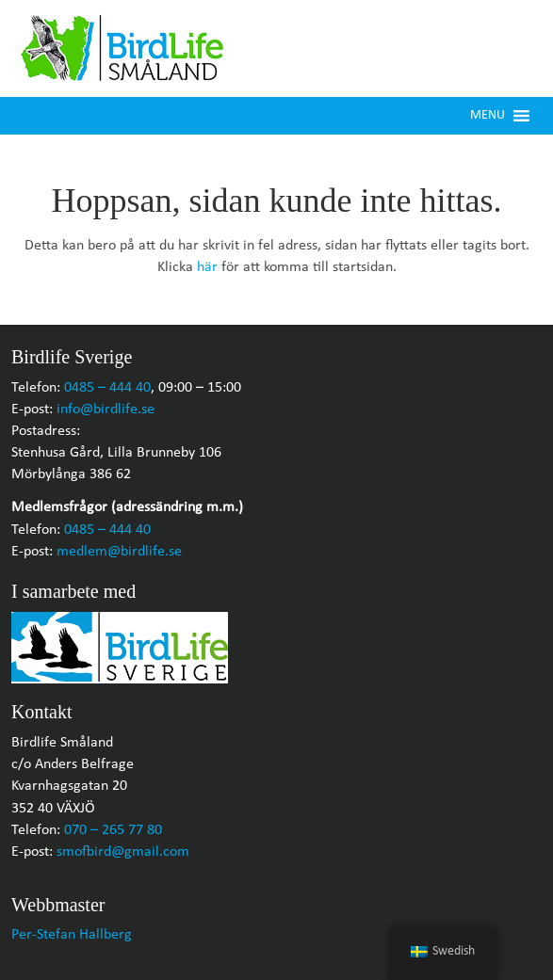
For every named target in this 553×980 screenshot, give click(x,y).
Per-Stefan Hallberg (72, 935)
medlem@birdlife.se (119, 552)
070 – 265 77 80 (113, 830)
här (207, 267)
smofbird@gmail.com (123, 852)
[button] (488, 116)
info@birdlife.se (106, 410)
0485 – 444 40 (107, 388)
